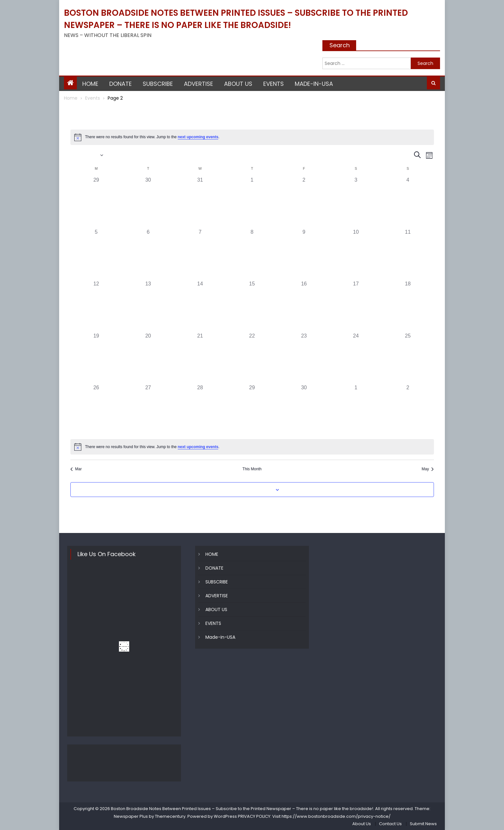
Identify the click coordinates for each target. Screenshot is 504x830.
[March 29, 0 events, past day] (96, 202)
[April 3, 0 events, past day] (356, 202)
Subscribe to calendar (248, 490)
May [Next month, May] (428, 469)
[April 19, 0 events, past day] (96, 358)
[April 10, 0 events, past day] (356, 254)
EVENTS (274, 84)
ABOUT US (238, 84)
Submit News (423, 824)
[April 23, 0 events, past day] (304, 358)
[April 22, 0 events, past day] (252, 358)
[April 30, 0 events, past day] (304, 410)
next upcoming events (198, 137)
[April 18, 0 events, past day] (408, 306)
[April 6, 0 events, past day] (148, 254)
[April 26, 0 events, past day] (96, 410)
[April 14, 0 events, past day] (200, 306)
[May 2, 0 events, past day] (408, 410)
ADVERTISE (198, 84)
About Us (362, 824)
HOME (90, 84)
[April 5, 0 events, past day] (96, 254)
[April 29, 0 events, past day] (252, 410)
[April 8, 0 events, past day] (252, 254)
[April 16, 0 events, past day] (304, 306)
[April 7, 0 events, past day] (200, 254)
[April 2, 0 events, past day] (304, 202)
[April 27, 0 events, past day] (148, 410)
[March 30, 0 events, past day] (148, 202)
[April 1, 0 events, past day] (252, 202)
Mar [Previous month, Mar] (76, 469)
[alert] (252, 137)
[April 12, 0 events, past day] (96, 306)
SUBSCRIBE (158, 84)
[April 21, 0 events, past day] (200, 358)
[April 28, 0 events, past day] (200, 410)
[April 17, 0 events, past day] (356, 306)
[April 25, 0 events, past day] (408, 358)
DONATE (121, 84)
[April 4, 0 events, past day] (408, 202)
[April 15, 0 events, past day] (252, 306)
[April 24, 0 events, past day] (356, 358)
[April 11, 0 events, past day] (408, 254)
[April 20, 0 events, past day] (148, 358)
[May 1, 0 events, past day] (356, 410)
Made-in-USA (314, 84)
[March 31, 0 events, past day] (200, 202)
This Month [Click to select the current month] (252, 469)
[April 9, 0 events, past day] (304, 254)
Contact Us (390, 824)
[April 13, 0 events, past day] (148, 306)
